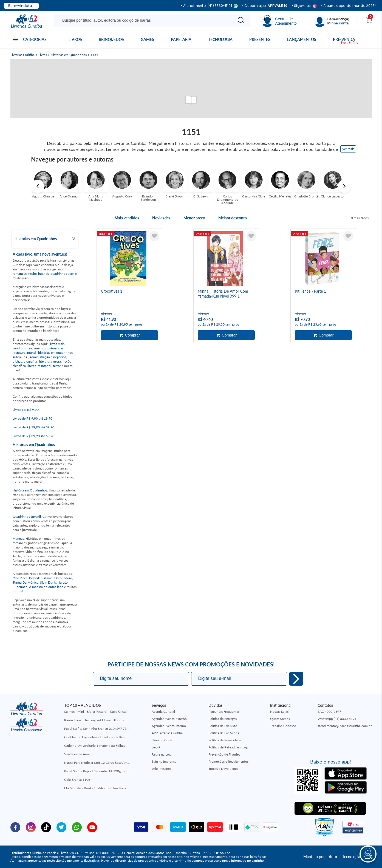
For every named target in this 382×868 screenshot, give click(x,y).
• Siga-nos (304, 6)
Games (147, 39)
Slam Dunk (48, 582)
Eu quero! (296, 679)
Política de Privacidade (225, 740)
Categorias (35, 39)
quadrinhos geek (62, 274)
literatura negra (50, 361)
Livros (75, 39)
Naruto (63, 582)
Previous (38, 186)
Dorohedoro (63, 578)
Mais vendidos (127, 218)
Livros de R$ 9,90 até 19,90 (32, 418)
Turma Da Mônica (26, 582)
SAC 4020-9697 (329, 712)
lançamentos (37, 348)
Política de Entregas (223, 719)
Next (344, 186)
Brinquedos (111, 39)
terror (57, 366)
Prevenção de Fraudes (224, 754)
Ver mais (348, 149)
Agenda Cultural (163, 712)
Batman (47, 578)
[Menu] (332, 21)
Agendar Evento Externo (169, 719)
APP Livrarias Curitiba (167, 733)
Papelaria (181, 39)
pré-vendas (55, 348)
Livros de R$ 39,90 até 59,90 (33, 436)
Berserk (34, 578)
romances (20, 274)
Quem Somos (280, 719)
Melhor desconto (233, 218)
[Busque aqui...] (144, 20)
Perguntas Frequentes (224, 712)
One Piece (20, 578)
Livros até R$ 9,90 (26, 410)
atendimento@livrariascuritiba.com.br (345, 726)
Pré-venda (344, 39)
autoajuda (20, 357)
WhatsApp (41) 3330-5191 (337, 719)
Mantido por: (320, 857)
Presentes (260, 39)
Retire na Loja (162, 754)
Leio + (156, 747)
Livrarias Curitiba (22, 55)
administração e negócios (48, 357)
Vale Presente (161, 769)
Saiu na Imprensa (164, 761)
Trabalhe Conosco (283, 726)
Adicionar (129, 335)
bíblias (17, 361)
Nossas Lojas (279, 712)
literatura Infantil (25, 353)
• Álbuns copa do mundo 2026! (348, 6)
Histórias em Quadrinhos (69, 55)
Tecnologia (220, 39)
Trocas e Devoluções (223, 769)
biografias (31, 361)
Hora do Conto (162, 740)
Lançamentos (302, 39)
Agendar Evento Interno (169, 726)
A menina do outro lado (46, 587)
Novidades (161, 218)
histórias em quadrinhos (55, 353)
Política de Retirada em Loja (228, 747)
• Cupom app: (265, 6)
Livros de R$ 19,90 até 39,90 (33, 427)
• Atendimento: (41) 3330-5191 (209, 6)
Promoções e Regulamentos (228, 761)
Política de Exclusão (223, 726)
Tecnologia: (357, 857)
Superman (20, 587)
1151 (94, 55)
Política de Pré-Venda (224, 733)
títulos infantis (39, 274)
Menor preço (194, 218)
